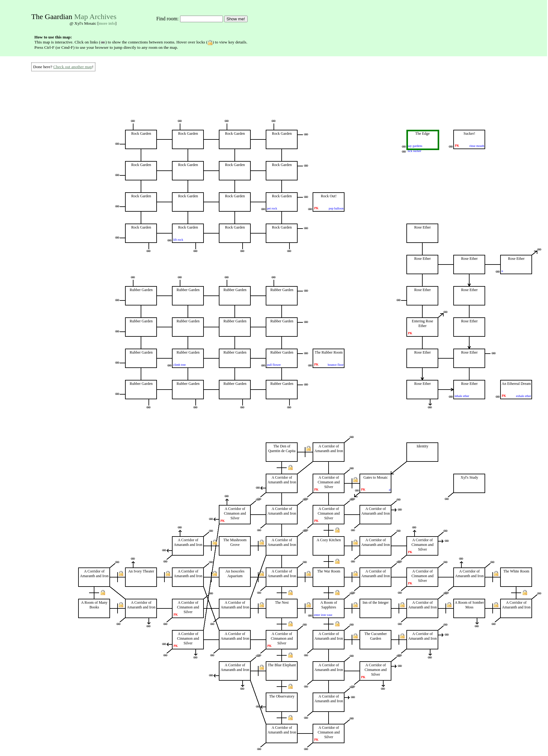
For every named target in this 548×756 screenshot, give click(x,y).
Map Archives (95, 17)
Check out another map (73, 67)
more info (107, 23)
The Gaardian (52, 17)
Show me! (236, 19)
